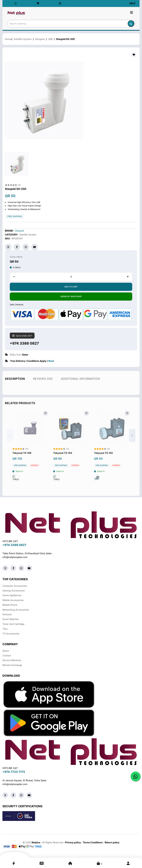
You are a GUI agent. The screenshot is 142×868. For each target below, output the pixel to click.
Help (132, 3)
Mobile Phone (10, 605)
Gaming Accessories (14, 591)
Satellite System (23, 39)
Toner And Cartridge (13, 624)
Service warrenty (12, 660)
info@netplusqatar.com (15, 557)
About (6, 651)
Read (51, 361)
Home (8, 39)
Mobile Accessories (13, 600)
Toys (5, 629)
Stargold (40, 39)
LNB (50, 39)
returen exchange (12, 665)
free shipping (15, 216)
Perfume (7, 614)
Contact (7, 656)
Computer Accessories (15, 586)
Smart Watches (11, 619)
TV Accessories (11, 634)
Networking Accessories (16, 610)
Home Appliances (12, 595)
